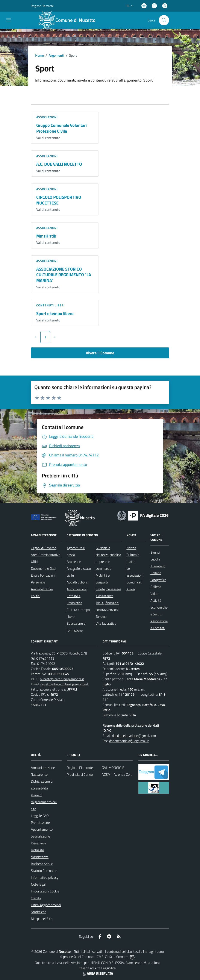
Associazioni (47, 117)
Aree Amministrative (46, 555)
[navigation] (9, 20)
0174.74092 (46, 663)
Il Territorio (158, 566)
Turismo (101, 616)
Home (39, 55)
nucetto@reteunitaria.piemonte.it (64, 684)
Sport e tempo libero (55, 313)
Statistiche (39, 912)
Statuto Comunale (44, 871)
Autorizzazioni (77, 589)
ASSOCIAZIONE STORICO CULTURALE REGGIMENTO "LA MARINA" (64, 275)
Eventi (155, 552)
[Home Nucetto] (69, 20)
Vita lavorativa (106, 623)
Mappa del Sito (42, 919)
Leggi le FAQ (40, 816)
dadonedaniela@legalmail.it (129, 741)
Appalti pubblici (77, 582)
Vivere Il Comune (100, 353)
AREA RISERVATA (97, 973)
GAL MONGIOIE (113, 768)
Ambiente (74, 562)
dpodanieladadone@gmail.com (134, 736)
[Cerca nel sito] (164, 20)
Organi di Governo (44, 548)
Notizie (131, 548)
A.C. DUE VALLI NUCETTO (59, 164)
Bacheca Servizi (42, 864)
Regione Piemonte (80, 768)
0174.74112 (45, 658)
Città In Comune (117, 957)
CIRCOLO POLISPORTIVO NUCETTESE (59, 200)
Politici (36, 596)
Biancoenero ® (136, 963)
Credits (36, 898)
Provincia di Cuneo (80, 774)
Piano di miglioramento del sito (44, 802)
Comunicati (134, 582)
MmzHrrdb (46, 236)
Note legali (39, 884)
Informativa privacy (45, 877)
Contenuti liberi (51, 305)
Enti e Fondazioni (43, 575)
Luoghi (155, 559)
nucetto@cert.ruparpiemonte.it (62, 679)
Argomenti (56, 55)
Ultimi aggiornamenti (46, 905)
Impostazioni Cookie (45, 891)
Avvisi (131, 589)
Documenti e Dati (43, 568)
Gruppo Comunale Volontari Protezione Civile (61, 128)
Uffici (34, 562)
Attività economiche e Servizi (159, 607)
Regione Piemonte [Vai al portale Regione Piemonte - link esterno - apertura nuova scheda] (42, 6)
